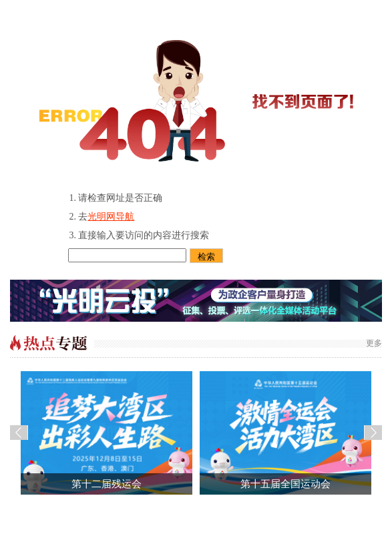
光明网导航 (111, 217)
